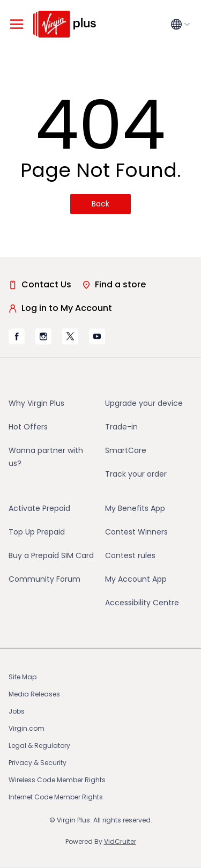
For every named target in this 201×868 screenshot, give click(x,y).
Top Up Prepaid (37, 532)
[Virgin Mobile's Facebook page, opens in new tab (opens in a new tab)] (17, 336)
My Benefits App (135, 508)
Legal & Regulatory (39, 745)
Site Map (23, 677)
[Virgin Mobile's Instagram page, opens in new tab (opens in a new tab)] (43, 336)
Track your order (136, 474)
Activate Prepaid (39, 508)
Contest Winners (136, 532)
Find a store (114, 284)
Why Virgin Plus (36, 403)
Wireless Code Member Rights (57, 780)
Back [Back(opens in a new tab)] (100, 204)
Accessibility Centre (142, 603)
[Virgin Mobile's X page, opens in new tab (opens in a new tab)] (70, 336)
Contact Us (40, 284)
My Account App (136, 579)
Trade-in (121, 427)
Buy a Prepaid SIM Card (51, 555)
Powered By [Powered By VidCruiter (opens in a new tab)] (101, 841)
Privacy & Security (38, 763)
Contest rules (130, 555)
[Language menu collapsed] (182, 24)
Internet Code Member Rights (56, 797)
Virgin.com (27, 728)
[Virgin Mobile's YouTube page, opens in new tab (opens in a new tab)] (97, 336)
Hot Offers (28, 427)
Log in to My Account (60, 308)
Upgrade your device (144, 403)
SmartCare (126, 450)
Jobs (17, 711)
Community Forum (44, 579)
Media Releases (34, 694)
